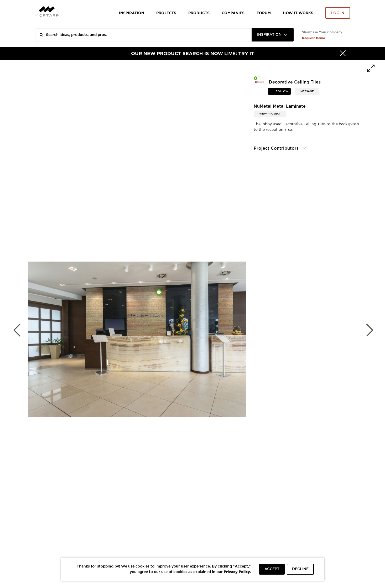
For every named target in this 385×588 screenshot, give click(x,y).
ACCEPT (272, 569)
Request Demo (314, 38)
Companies (233, 13)
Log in (338, 13)
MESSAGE (307, 91)
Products (199, 13)
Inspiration (132, 13)
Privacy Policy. (237, 572)
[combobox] (273, 35)
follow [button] (282, 91)
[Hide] (343, 53)
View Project (270, 114)
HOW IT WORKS (298, 13)
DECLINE (300, 569)
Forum (264, 13)
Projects (166, 13)
